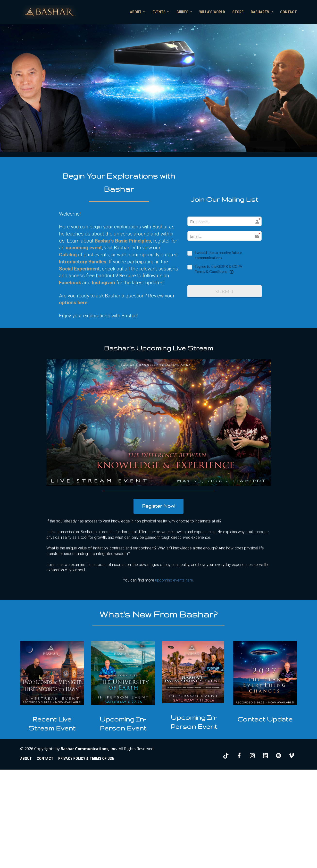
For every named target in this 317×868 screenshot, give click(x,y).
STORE (238, 12)
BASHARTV (260, 12)
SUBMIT (225, 291)
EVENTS (159, 12)
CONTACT (288, 12)
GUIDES (182, 12)
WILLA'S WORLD (212, 12)
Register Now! (158, 506)
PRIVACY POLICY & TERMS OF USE (86, 759)
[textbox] (52, 724)
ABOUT (136, 12)
